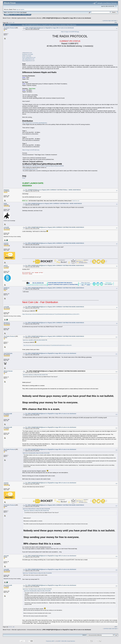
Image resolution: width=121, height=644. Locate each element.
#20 (116, 586)
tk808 (5, 204)
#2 (117, 191)
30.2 (21, 12)
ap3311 (6, 266)
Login (20, 15)
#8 (117, 308)
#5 (117, 244)
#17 (116, 506)
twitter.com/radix (27, 56)
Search (16, 15)
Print (116, 22)
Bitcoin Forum (7, 18)
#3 (117, 204)
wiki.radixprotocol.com (28, 59)
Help (11, 15)
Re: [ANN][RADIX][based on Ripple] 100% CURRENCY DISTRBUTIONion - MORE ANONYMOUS (53, 190)
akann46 (6, 556)
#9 (117, 323)
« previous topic (107, 21)
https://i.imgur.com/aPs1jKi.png (31, 150)
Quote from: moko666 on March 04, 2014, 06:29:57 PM (35, 340)
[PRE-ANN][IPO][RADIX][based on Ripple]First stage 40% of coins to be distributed (67, 18)
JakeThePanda (8, 353)
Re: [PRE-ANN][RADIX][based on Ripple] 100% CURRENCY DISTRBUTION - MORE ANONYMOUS (54, 204)
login (18, 9)
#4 (117, 228)
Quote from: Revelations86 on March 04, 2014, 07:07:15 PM (36, 453)
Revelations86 (8, 414)
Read (24, 178)
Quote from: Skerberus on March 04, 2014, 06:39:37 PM (35, 375)
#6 (117, 266)
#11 (116, 354)
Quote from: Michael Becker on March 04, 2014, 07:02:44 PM (36, 509)
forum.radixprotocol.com (29, 57)
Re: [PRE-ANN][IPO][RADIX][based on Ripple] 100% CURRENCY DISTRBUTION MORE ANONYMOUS (55, 227)
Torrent (25, 12)
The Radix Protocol (9, 28)
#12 (116, 372)
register (22, 9)
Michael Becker (8, 371)
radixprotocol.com (27, 53)
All (14, 23)
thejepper (6, 190)
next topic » (114, 21)
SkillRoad (6, 288)
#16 (116, 484)
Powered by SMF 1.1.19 (52, 641)
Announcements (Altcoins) (34, 18)
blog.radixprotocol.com (29, 61)
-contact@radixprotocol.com (30, 169)
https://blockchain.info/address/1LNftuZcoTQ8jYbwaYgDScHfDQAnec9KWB (43, 166)
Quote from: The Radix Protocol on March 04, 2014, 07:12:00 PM (37, 573)
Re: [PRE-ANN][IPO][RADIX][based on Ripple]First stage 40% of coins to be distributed (51, 353)
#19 (116, 570)
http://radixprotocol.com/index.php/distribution (35, 123)
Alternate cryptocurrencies (19, 18)
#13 (116, 414)
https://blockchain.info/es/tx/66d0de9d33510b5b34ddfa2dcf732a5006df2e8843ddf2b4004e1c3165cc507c (51, 314)
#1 (117, 29)
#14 (116, 428)
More (29, 15)
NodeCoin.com (76, 201)
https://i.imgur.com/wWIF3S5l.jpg (70, 32)
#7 (117, 289)
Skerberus (7, 323)
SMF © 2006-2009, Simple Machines (67, 641)
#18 (116, 557)
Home (7, 15)
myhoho (6, 243)
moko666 (6, 227)
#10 (116, 337)
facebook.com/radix (28, 54)
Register (24, 15)
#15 (116, 450)
